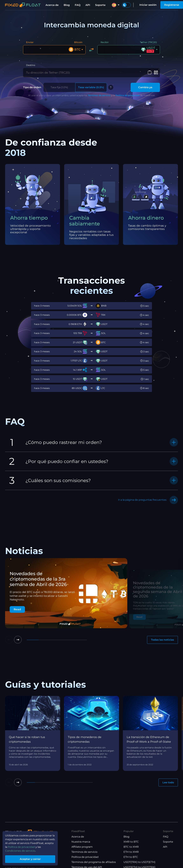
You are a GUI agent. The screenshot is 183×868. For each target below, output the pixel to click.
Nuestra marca (81, 842)
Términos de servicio (99, 95)
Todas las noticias (162, 640)
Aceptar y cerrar (30, 859)
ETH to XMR (131, 852)
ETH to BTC (131, 857)
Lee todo (168, 782)
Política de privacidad (128, 95)
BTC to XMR (131, 847)
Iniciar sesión (148, 5)
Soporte (100, 5)
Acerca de (52, 5)
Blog (67, 5)
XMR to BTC (131, 842)
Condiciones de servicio (20, 851)
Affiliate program (82, 847)
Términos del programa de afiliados (94, 862)
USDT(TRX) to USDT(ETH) (139, 862)
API (88, 5)
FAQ (78, 5)
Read (17, 609)
